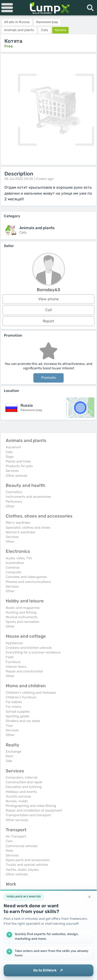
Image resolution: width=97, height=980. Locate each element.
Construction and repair (24, 782)
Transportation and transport (28, 815)
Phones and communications (28, 582)
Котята (60, 30)
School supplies (18, 712)
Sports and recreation (23, 622)
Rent (9, 756)
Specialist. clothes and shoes (28, 528)
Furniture (13, 662)
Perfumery (14, 502)
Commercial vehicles (22, 846)
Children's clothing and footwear (31, 693)
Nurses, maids (17, 801)
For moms (14, 707)
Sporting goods (18, 716)
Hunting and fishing (21, 612)
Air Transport (16, 836)
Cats (9, 452)
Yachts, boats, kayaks (22, 870)
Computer (14, 572)
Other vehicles (17, 874)
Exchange (13, 751)
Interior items (16, 667)
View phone (48, 299)
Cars (9, 841)
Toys (9, 726)
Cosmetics (14, 492)
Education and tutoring (24, 787)
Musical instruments (22, 617)
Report (48, 321)
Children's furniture (21, 697)
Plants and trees (18, 461)
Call (49, 310)
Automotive (15, 563)
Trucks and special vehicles (27, 865)
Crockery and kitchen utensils (29, 648)
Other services (17, 820)
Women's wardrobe (20, 532)
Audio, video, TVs (19, 558)
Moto (9, 851)
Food (10, 657)
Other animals (17, 476)
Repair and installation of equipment (34, 810)
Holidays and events (21, 792)
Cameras (13, 567)
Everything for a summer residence (33, 652)
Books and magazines (23, 608)
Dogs (10, 457)
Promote (48, 378)
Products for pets (19, 466)
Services (12, 471)
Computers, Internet (22, 777)
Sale (9, 761)
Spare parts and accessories (28, 860)
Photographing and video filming (31, 806)
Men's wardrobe (18, 523)
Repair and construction (24, 671)
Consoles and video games (26, 577)
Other (10, 506)
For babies (14, 702)
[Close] (89, 897)
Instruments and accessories (28, 497)
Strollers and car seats (23, 721)
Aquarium (13, 447)
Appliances (14, 643)
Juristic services (18, 796)
